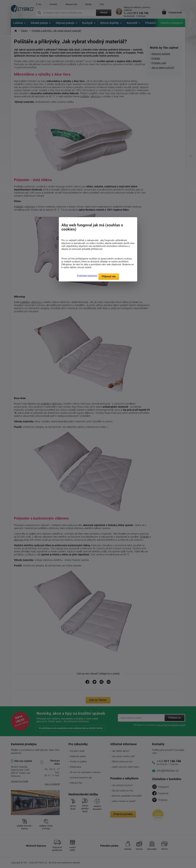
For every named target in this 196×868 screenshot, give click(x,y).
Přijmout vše (109, 276)
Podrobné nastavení (87, 276)
